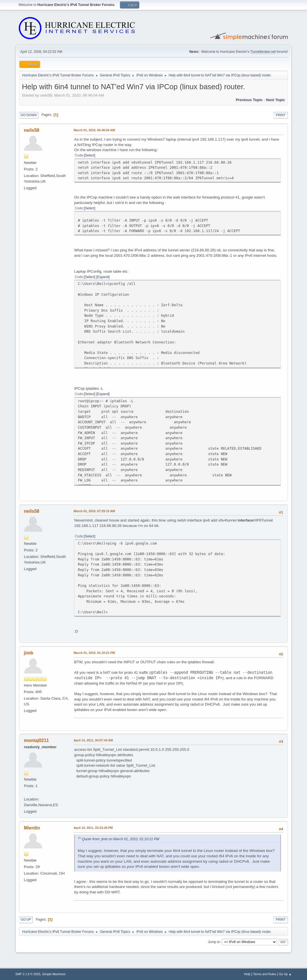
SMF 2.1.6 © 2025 (28, 974)
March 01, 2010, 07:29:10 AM (94, 511)
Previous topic (249, 100)
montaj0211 (36, 740)
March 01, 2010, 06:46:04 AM (94, 130)
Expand (103, 277)
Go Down (29, 115)
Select (89, 155)
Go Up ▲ (285, 974)
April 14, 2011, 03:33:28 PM (93, 828)
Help (247, 974)
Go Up (26, 919)
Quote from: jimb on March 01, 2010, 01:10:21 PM (121, 839)
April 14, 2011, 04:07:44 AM (93, 740)
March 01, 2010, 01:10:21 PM (94, 653)
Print (281, 115)
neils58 (32, 130)
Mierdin (32, 828)
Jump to (214, 942)
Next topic (276, 100)
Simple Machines (54, 974)
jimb (29, 653)
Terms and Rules (265, 974)
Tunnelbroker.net (263, 52)
